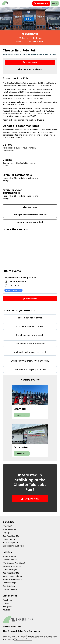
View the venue (30, 207)
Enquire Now (41, 3)
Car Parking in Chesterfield (30, 222)
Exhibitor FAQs (9, 583)
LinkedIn (6, 603)
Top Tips (7, 533)
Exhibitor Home (10, 556)
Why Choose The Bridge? (14, 563)
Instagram (7, 607)
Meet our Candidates (12, 576)
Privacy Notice (52, 636)
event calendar (18, 102)
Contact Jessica (10, 589)
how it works (38, 120)
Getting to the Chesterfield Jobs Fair (30, 215)
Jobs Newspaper (10, 543)
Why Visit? (7, 526)
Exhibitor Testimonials (13, 580)
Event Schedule (10, 560)
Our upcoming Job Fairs (13, 546)
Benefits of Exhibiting (12, 566)
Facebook (7, 600)
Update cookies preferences (23, 640)
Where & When (10, 529)
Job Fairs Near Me (11, 536)
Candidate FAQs (10, 539)
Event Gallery (9, 586)
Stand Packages (10, 570)
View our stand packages (30, 69)
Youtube (6, 610)
